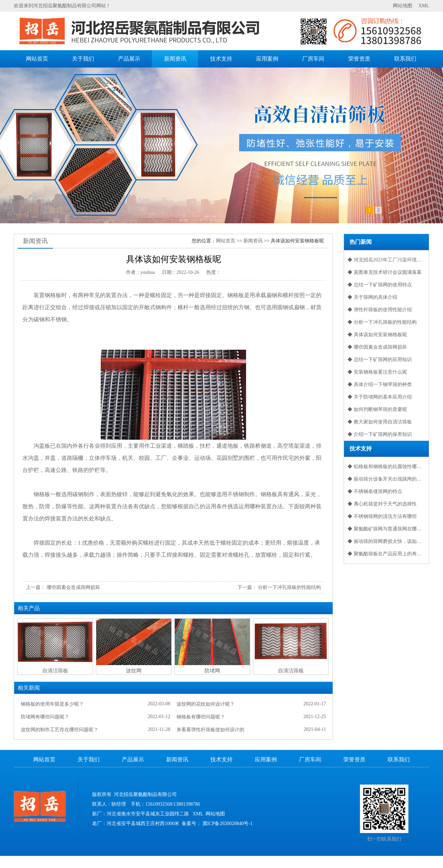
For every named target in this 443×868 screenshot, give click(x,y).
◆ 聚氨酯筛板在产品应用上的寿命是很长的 (388, 554)
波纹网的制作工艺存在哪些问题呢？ (60, 730)
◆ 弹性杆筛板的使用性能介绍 (380, 310)
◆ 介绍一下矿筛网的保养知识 (380, 434)
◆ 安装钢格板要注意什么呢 (377, 372)
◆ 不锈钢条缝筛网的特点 (375, 491)
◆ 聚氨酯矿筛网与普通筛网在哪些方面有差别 (388, 529)
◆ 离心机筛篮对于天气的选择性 (382, 504)
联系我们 (405, 59)
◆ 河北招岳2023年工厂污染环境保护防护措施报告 (388, 260)
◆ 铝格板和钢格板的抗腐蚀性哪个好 (387, 467)
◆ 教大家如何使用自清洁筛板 (380, 422)
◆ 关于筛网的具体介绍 (372, 297)
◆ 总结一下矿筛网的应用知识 (380, 360)
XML (424, 6)
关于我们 (83, 59)
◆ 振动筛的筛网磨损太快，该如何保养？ (388, 541)
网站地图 (403, 6)
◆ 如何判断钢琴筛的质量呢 (377, 409)
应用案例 (267, 59)
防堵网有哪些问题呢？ (45, 717)
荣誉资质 (359, 59)
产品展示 (129, 59)
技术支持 (221, 59)
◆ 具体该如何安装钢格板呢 (377, 335)
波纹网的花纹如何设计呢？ (206, 704)
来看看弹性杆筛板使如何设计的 (210, 730)
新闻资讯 (175, 59)
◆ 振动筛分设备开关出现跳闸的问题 (387, 479)
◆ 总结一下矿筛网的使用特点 (380, 285)
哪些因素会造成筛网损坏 (73, 587)
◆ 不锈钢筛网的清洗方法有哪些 (382, 516)
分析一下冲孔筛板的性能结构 (289, 587)
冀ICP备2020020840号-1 (228, 824)
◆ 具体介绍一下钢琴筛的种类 (380, 384)
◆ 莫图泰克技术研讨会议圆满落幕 (385, 272)
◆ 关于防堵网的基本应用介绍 (380, 397)
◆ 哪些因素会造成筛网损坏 (377, 347)
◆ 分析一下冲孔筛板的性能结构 (382, 322)
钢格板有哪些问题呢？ (201, 717)
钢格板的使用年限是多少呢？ (52, 704)
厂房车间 (313, 59)
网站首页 (37, 59)
